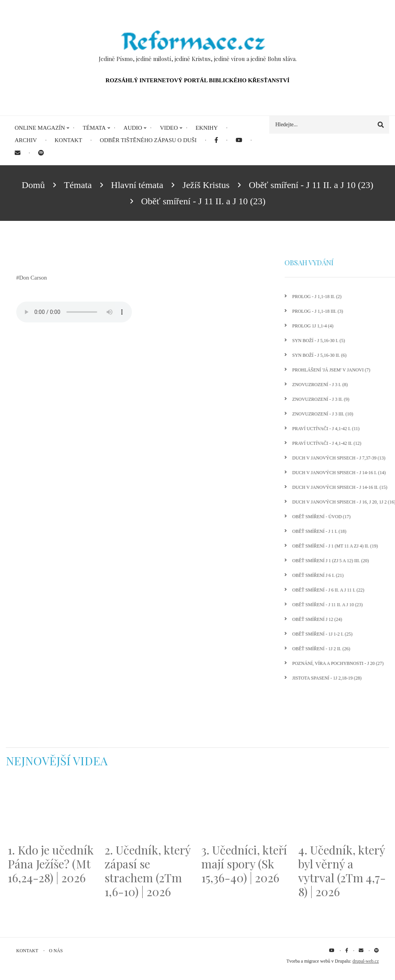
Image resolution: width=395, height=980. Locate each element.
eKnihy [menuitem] (207, 128)
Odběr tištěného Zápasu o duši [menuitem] (148, 140)
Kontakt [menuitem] (68, 140)
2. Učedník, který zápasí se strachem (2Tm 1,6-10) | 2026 (148, 871)
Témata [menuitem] (94, 128)
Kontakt (27, 951)
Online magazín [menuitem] (40, 128)
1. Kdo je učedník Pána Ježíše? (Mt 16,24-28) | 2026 (51, 864)
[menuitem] (216, 140)
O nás (56, 951)
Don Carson (33, 278)
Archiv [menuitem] (26, 140)
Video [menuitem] (169, 128)
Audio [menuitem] (133, 128)
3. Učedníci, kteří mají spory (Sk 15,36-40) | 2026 (244, 864)
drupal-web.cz (366, 961)
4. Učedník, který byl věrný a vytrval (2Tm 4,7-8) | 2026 (342, 871)
